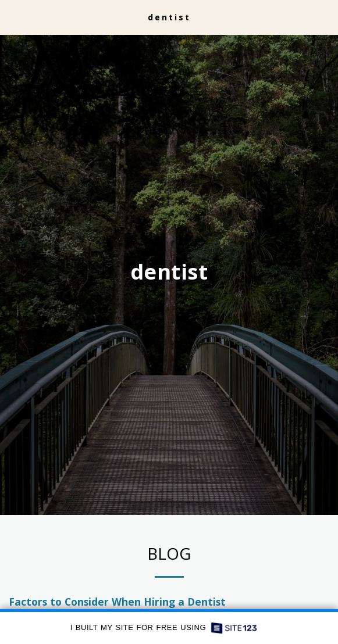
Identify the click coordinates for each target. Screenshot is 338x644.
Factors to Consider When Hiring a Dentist (117, 606)
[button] (13, 17)
